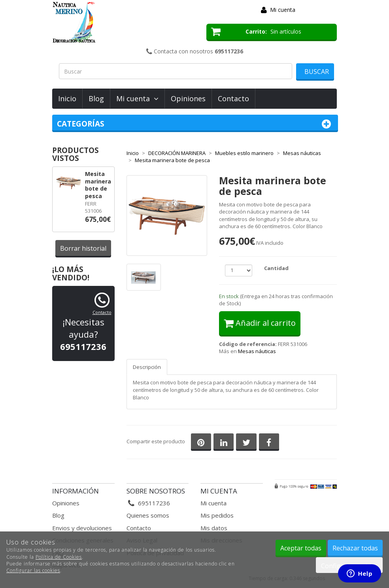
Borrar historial (83, 248)
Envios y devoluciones (82, 528)
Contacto (233, 98)
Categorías (195, 124)
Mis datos (214, 528)
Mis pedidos (217, 515)
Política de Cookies (59, 557)
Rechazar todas (355, 548)
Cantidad (276, 268)
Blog (96, 98)
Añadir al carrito (260, 323)
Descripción (147, 367)
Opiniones (188, 98)
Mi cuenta (283, 10)
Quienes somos (148, 515)
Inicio (67, 98)
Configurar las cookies (33, 570)
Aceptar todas (301, 548)
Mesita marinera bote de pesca (98, 185)
